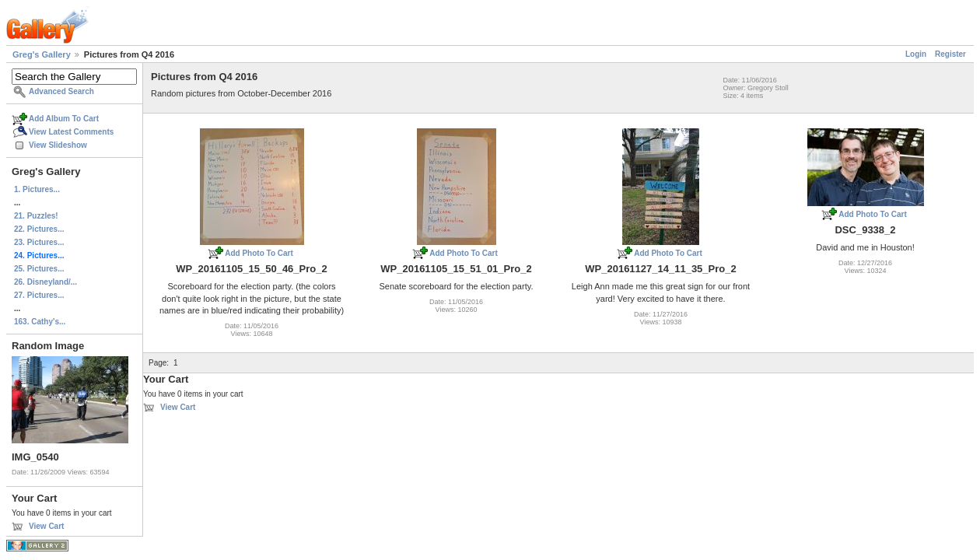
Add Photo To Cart (259, 253)
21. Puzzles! (36, 216)
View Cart (46, 526)
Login (916, 54)
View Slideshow (58, 145)
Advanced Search (61, 91)
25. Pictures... (39, 269)
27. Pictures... (39, 295)
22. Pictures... (39, 229)
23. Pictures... (39, 242)
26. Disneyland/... (45, 282)
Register (950, 54)
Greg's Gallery (42, 54)
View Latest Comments (71, 132)
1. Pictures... (37, 189)
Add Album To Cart (64, 119)
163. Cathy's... (40, 322)
